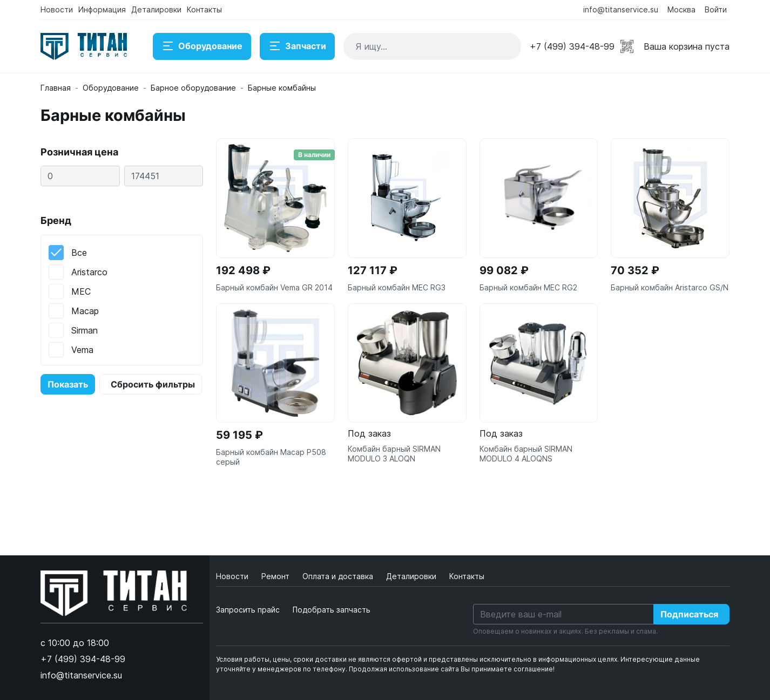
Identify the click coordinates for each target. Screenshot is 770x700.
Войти (716, 9)
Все (79, 253)
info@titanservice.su (621, 9)
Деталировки (156, 9)
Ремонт (276, 576)
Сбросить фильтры (153, 384)
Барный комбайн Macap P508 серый (271, 457)
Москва (681, 9)
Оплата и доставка (339, 576)
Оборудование (202, 46)
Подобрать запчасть (332, 610)
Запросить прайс (248, 610)
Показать (68, 384)
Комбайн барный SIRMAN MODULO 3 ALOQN (394, 454)
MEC (81, 291)
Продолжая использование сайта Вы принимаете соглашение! (452, 669)
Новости (57, 9)
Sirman (85, 330)
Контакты (204, 9)
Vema (82, 350)
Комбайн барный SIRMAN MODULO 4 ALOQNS (526, 454)
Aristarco (89, 272)
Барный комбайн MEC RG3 (397, 287)
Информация (102, 9)
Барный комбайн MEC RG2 (528, 287)
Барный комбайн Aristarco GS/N (670, 287)
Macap (85, 311)
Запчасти (297, 46)
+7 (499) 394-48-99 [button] (572, 46)
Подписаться (689, 614)
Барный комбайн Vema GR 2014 (274, 287)
